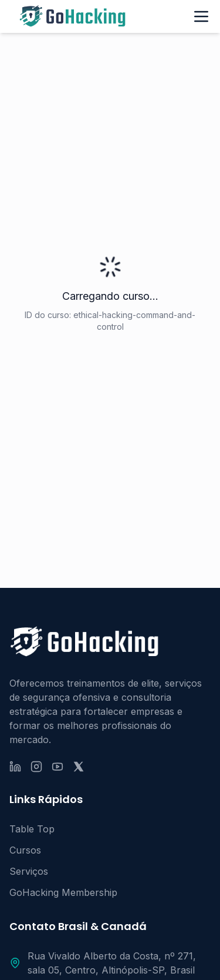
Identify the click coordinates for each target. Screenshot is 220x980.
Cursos (25, 850)
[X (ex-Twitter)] (79, 767)
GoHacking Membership (63, 892)
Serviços (29, 871)
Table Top (32, 829)
